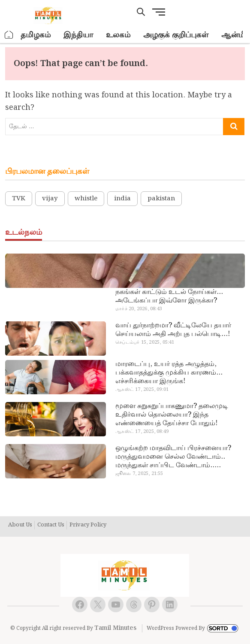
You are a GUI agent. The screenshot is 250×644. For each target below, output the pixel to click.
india (122, 199)
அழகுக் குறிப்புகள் (176, 35)
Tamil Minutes (115, 628)
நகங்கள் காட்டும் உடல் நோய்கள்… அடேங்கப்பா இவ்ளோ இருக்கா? (169, 296)
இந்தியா (78, 35)
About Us (20, 525)
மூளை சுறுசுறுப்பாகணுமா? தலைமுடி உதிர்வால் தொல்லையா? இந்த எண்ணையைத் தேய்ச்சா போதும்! (172, 415)
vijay (50, 199)
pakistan (161, 199)
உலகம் (118, 35)
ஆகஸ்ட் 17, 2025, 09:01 (142, 390)
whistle (86, 199)
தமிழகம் (36, 35)
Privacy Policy (88, 525)
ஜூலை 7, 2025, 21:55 (139, 474)
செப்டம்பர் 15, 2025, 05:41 (145, 342)
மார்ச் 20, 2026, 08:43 (139, 309)
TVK (19, 199)
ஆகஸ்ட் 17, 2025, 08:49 (142, 432)
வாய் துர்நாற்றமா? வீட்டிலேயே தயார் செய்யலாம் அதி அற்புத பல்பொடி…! (173, 330)
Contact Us (51, 525)
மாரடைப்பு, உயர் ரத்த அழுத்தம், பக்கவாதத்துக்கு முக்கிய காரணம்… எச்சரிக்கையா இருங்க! (169, 373)
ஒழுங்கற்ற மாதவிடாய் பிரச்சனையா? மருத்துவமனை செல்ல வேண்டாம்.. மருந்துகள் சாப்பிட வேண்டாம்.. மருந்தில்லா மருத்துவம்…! (173, 457)
